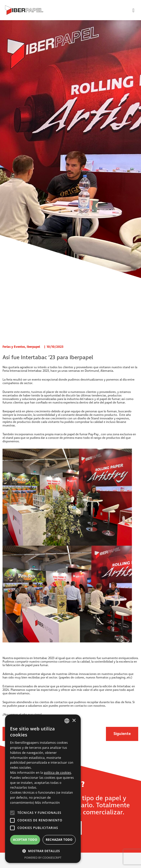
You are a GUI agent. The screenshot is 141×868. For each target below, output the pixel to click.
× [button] (74, 721)
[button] (43, 851)
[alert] (43, 789)
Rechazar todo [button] (59, 840)
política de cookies (58, 773)
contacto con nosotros (90, 706)
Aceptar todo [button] (25, 840)
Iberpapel (33, 347)
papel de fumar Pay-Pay (83, 435)
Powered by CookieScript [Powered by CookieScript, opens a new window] (43, 858)
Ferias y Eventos (14, 347)
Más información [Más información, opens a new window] (47, 803)
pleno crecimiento (38, 412)
